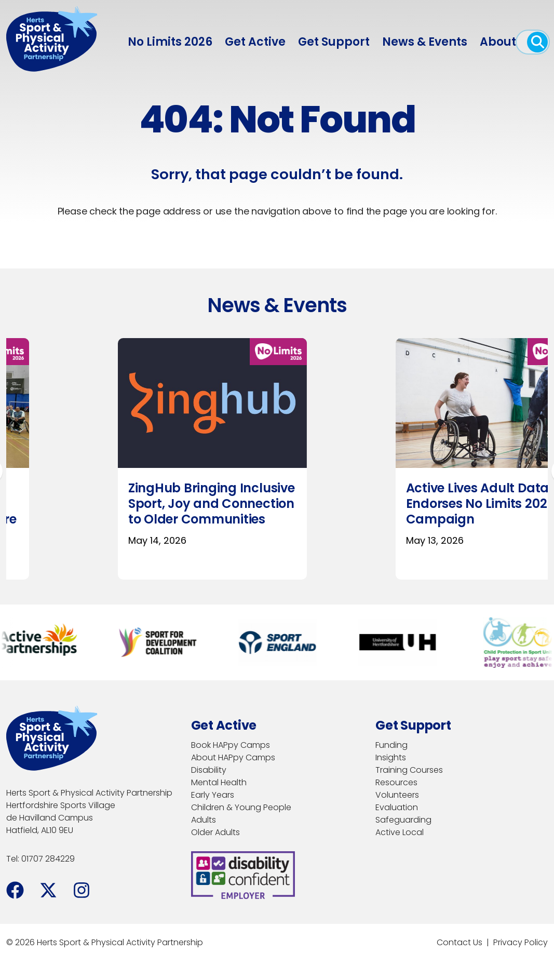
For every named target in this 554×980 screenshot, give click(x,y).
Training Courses (409, 770)
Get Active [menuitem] (255, 42)
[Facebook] (15, 890)
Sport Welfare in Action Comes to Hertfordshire (89, 496)
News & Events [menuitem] (425, 42)
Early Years (213, 795)
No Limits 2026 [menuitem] (170, 42)
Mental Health (219, 782)
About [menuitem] (498, 42)
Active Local (400, 832)
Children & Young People (241, 807)
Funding (391, 745)
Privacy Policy (521, 942)
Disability (209, 770)
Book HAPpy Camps (231, 745)
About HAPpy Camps (233, 757)
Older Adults (215, 832)
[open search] (537, 42)
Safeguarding (403, 820)
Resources (396, 782)
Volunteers (397, 795)
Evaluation (397, 807)
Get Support (334, 42)
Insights (391, 757)
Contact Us (460, 942)
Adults (204, 820)
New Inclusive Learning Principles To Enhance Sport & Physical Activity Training (371, 512)
